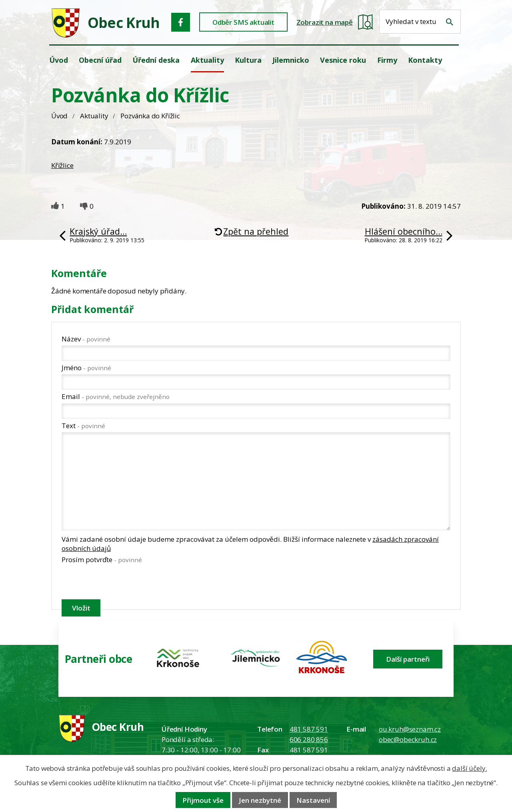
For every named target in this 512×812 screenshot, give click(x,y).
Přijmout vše (203, 800)
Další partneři (408, 659)
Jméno (86, 368)
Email (116, 396)
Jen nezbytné (260, 800)
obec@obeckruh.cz (408, 739)
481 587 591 (309, 729)
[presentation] (122, 583)
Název (86, 339)
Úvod (59, 116)
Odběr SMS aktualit (243, 22)
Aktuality (94, 116)
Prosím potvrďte (102, 560)
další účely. (469, 768)
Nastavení (313, 800)
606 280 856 (309, 739)
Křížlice (62, 165)
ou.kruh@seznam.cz (410, 729)
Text (83, 426)
